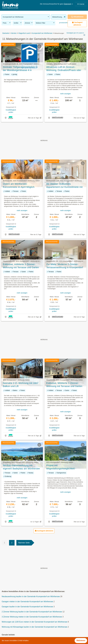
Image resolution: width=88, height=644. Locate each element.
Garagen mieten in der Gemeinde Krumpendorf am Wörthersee (27, 602)
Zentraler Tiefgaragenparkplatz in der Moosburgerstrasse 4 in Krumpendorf (20, 69)
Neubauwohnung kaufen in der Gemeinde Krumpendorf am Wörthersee (31, 596)
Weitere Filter (45, 23)
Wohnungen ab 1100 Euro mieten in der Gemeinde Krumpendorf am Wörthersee (34, 622)
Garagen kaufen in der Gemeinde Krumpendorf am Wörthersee (27, 607)
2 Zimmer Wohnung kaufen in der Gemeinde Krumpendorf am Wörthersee (32, 612)
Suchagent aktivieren (77, 24)
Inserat (81, 4)
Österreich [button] (69, 4)
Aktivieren (81, 640)
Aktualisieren (77, 17)
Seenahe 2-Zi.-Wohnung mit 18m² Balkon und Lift (21, 385)
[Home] (10, 5)
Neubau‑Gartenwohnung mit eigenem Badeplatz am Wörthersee (21, 467)
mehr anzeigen (65, 94)
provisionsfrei (63, 23)
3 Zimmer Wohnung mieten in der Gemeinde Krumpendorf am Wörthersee (32, 617)
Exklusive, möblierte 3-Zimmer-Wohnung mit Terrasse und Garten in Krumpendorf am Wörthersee (21, 266)
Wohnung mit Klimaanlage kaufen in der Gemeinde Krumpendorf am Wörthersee (34, 627)
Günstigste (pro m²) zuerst (75, 33)
